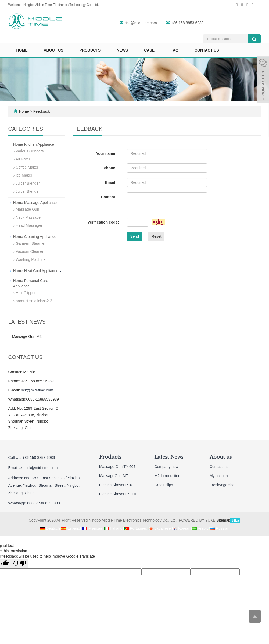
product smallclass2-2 (34, 301)
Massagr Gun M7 (114, 476)
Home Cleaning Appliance (35, 237)
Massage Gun (28, 209)
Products (90, 50)
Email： (112, 182)
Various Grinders (30, 151)
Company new (166, 467)
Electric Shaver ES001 (118, 494)
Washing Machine (31, 259)
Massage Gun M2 (27, 336)
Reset (157, 236)
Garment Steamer (31, 243)
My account (219, 476)
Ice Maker (24, 175)
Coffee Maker (27, 167)
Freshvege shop (223, 485)
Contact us (207, 50)
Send (134, 236)
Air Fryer (23, 159)
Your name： (107, 153)
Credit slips (164, 485)
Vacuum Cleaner (30, 251)
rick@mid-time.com (141, 23)
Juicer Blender (28, 183)
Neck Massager (29, 217)
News (122, 50)
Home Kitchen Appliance (34, 144)
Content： (110, 197)
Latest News (169, 457)
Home (22, 50)
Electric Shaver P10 (116, 485)
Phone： (111, 168)
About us (54, 50)
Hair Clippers (27, 293)
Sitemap (223, 520)
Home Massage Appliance (35, 203)
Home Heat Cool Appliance (36, 271)
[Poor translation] (20, 564)
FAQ (175, 50)
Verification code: (103, 222)
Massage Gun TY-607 (117, 467)
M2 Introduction (167, 476)
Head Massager (29, 225)
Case (149, 50)
